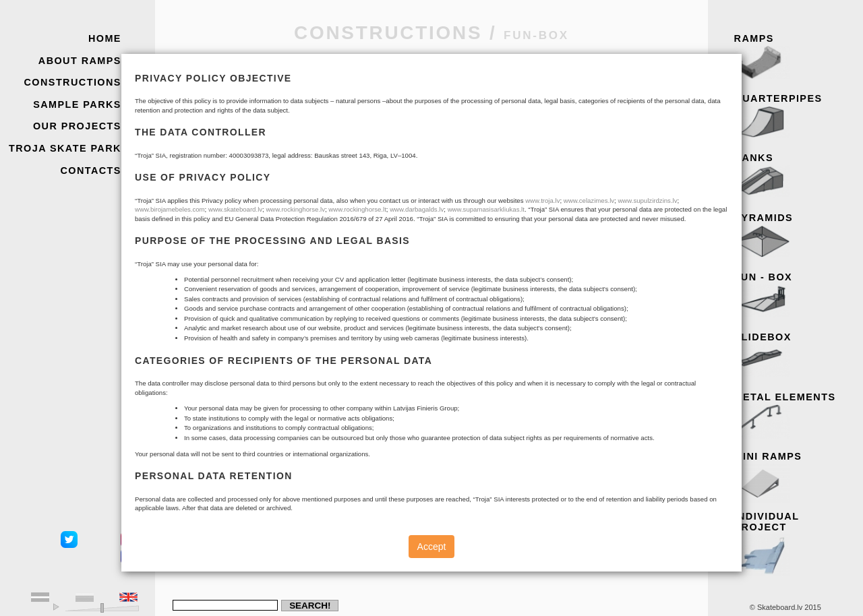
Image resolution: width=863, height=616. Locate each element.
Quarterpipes (794, 117)
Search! (310, 606)
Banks (794, 177)
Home (105, 38)
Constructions (72, 82)
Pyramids (794, 237)
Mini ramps (794, 475)
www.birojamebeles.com (170, 209)
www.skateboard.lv (235, 209)
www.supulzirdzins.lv (647, 201)
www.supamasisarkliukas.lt (486, 209)
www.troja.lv (542, 201)
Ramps (794, 57)
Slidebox (794, 356)
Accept (432, 547)
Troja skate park (65, 148)
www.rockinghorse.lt (357, 209)
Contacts (91, 171)
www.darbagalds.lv (417, 209)
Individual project (794, 541)
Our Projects (77, 126)
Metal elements (794, 416)
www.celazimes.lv (589, 201)
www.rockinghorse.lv (295, 209)
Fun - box (794, 296)
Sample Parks (77, 104)
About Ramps (80, 61)
